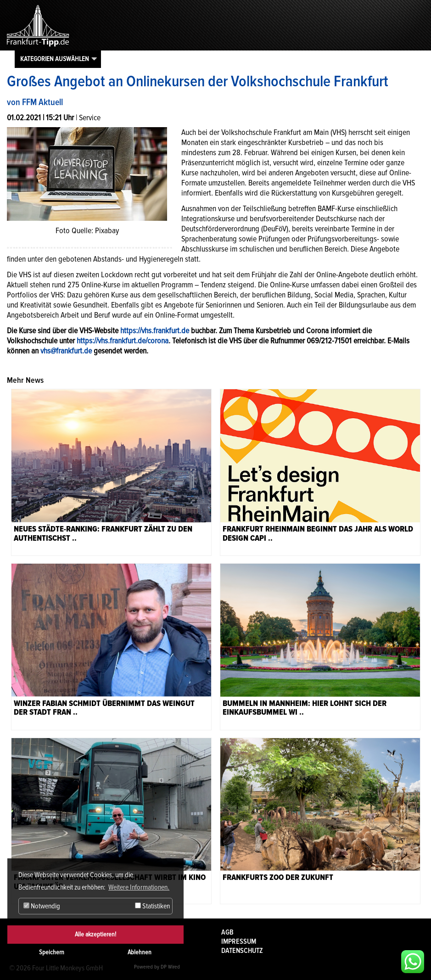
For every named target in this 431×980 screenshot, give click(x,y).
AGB (227, 932)
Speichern (52, 952)
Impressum (239, 941)
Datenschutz (242, 951)
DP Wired (170, 967)
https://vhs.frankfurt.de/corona (123, 341)
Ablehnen (140, 952)
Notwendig (42, 906)
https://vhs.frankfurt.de (155, 330)
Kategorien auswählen (55, 59)
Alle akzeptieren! (95, 934)
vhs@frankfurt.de (66, 351)
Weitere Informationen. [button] (139, 887)
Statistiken (152, 906)
